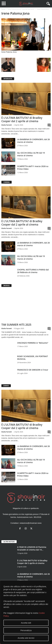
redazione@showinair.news (31, 523)
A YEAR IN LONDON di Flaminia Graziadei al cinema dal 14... (32, 548)
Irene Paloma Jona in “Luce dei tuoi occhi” (21, 9)
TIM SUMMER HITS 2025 (16, 325)
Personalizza (26, 630)
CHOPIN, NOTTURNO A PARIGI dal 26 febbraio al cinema (33, 271)
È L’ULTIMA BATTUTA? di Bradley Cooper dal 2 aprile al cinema (22, 119)
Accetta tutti (26, 623)
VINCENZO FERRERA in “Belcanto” (33, 343)
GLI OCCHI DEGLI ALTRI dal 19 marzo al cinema (31, 154)
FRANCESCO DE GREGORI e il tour (33, 370)
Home (3, 9)
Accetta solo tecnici (26, 638)
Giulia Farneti (7, 125)
